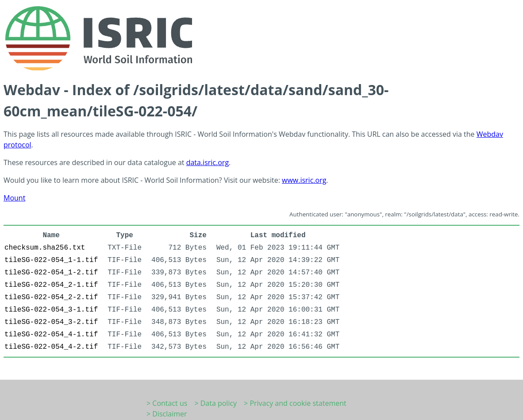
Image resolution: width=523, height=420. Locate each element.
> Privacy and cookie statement (295, 403)
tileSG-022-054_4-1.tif (51, 335)
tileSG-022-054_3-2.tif (51, 322)
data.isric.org (208, 162)
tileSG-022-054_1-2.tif (51, 273)
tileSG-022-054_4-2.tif (51, 347)
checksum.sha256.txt (45, 248)
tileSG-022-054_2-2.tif (51, 297)
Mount (14, 198)
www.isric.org (304, 180)
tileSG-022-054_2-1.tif (51, 285)
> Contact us (167, 403)
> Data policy (215, 403)
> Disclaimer (167, 414)
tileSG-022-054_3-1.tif (51, 310)
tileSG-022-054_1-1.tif (51, 260)
